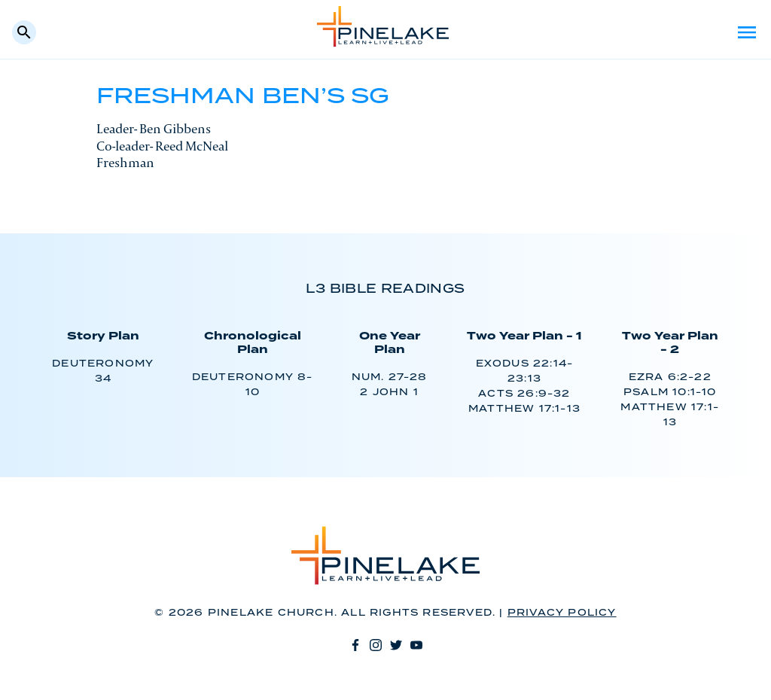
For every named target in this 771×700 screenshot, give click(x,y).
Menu (747, 32)
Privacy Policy (562, 613)
